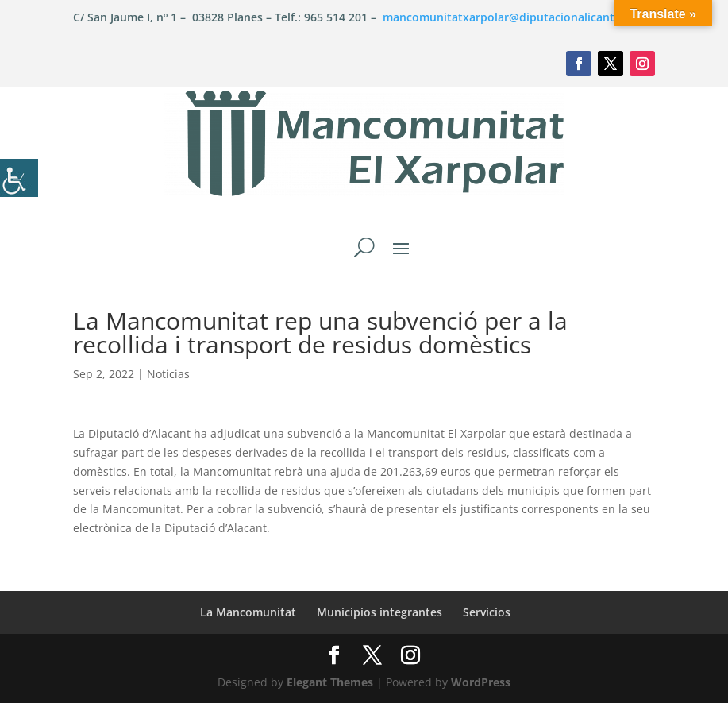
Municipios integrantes (379, 612)
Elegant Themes (330, 682)
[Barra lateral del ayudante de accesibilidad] (19, 178)
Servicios (487, 612)
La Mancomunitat (248, 612)
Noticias (168, 374)
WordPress (481, 682)
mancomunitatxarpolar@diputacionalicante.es (509, 17)
